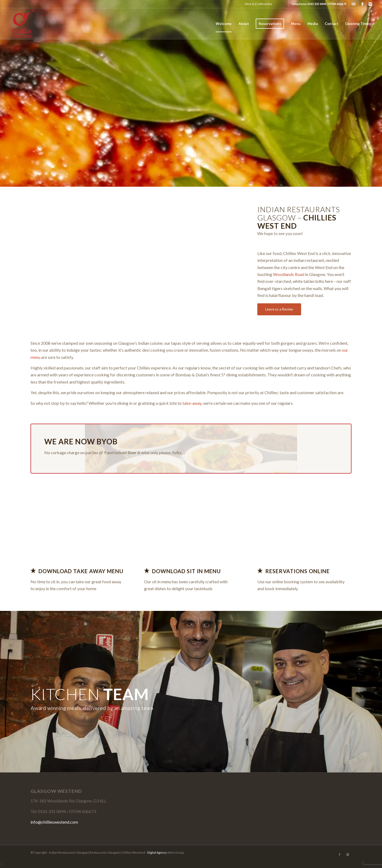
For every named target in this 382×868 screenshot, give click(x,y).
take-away (192, 403)
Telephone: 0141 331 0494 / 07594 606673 (319, 4)
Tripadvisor (354, 4)
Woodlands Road (289, 274)
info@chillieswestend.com (54, 822)
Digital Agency (157, 852)
